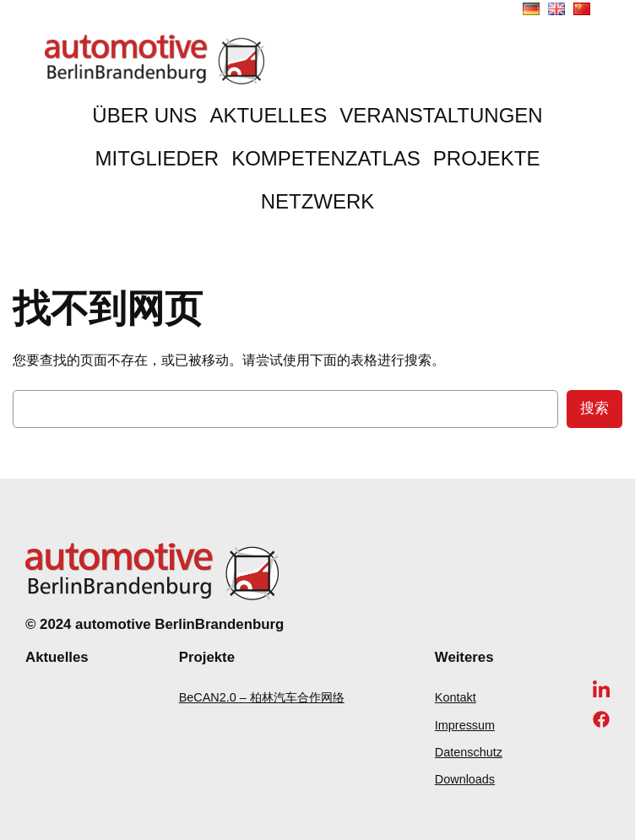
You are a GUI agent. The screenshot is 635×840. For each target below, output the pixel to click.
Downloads (465, 779)
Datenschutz (469, 752)
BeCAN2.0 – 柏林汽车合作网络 (262, 697)
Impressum (465, 725)
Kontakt (456, 697)
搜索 (594, 408)
